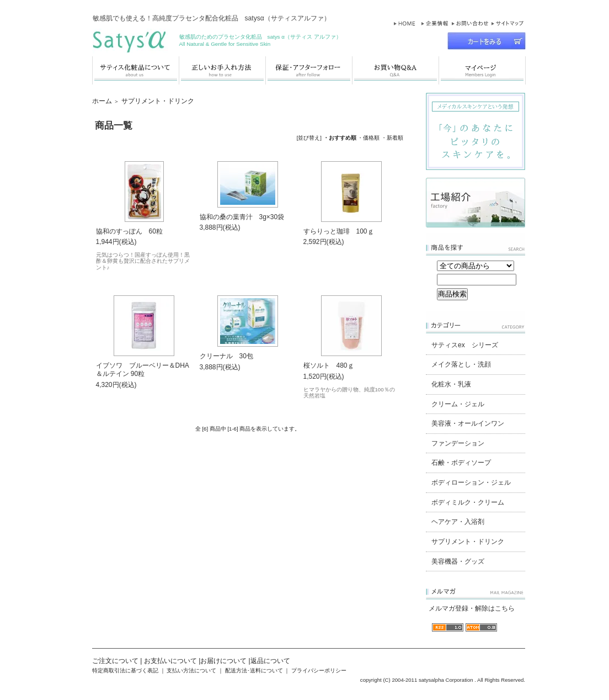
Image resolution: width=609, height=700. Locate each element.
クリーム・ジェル (458, 404)
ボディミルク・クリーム (468, 502)
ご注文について (115, 661)
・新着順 (392, 138)
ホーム (102, 101)
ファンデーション (458, 443)
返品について (270, 661)
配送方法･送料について (254, 670)
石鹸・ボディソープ (461, 463)
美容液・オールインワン (468, 423)
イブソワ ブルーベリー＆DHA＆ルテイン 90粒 (143, 370)
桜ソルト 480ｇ (329, 365)
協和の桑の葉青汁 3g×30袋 (242, 217)
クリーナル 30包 (226, 356)
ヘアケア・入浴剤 (458, 522)
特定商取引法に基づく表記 (125, 670)
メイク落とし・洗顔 (461, 364)
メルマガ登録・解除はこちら (472, 608)
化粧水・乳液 (451, 384)
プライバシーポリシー (319, 670)
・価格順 (368, 138)
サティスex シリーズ (465, 345)
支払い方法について (191, 670)
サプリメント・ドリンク (158, 101)
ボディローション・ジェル (471, 482)
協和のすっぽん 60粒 (129, 231)
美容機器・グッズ (458, 561)
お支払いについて (170, 661)
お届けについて (223, 661)
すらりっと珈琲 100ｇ (339, 231)
